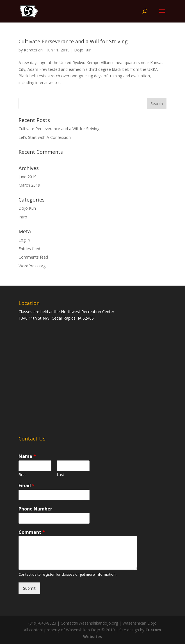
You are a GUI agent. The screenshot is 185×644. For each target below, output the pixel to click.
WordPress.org (32, 266)
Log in (24, 240)
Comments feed (33, 257)
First (22, 475)
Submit (29, 588)
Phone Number (35, 509)
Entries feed (29, 249)
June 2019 (28, 177)
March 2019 (29, 185)
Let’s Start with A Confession (45, 137)
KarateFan (33, 50)
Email (27, 486)
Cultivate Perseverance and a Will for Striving (73, 41)
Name (27, 456)
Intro (23, 217)
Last (60, 475)
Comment (32, 532)
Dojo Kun (83, 50)
